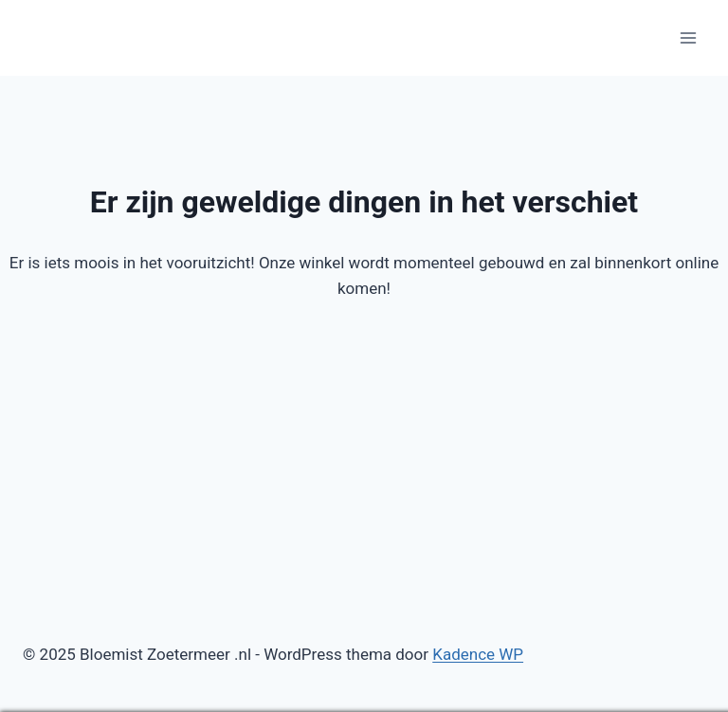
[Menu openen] (688, 37)
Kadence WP (478, 654)
